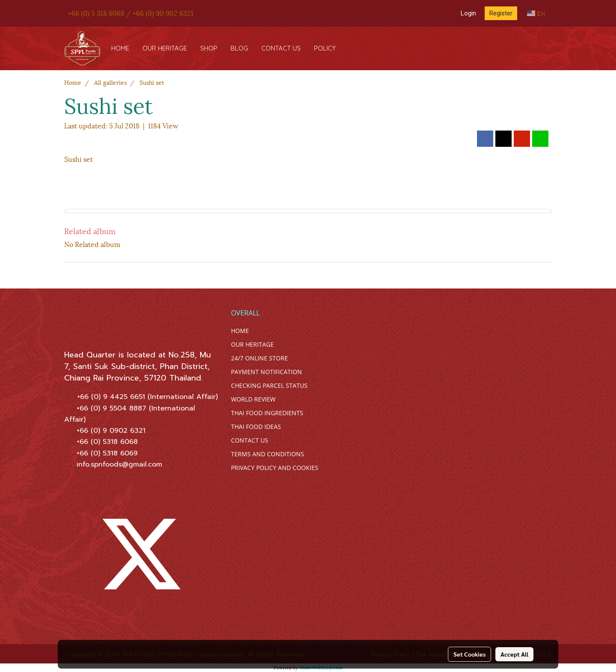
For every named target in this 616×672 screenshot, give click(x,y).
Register (501, 13)
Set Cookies (469, 654)
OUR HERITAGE (165, 48)
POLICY (325, 48)
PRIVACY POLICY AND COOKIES (275, 468)
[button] (350, 48)
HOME (120, 48)
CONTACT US (281, 48)
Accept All (514, 654)
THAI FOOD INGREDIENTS (267, 413)
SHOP (209, 48)
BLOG (239, 48)
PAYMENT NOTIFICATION (267, 372)
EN (536, 13)
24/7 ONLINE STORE (259, 358)
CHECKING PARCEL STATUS (269, 385)
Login (468, 13)
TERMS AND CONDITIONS (268, 454)
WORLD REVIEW (253, 399)
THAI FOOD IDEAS (256, 427)
